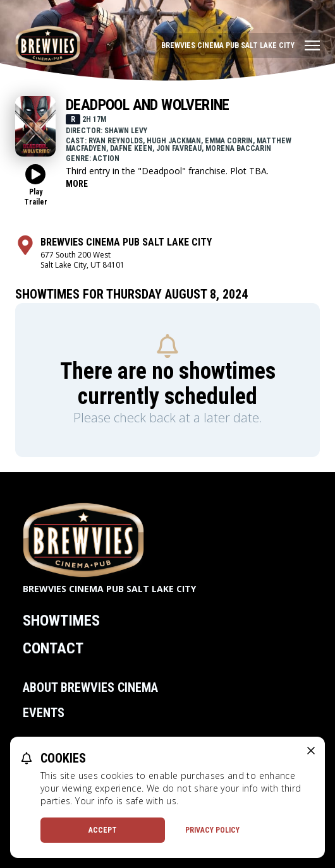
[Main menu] (241, 45)
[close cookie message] (311, 751)
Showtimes (61, 621)
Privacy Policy (212, 830)
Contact (53, 648)
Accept (103, 830)
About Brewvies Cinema (90, 687)
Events (44, 713)
